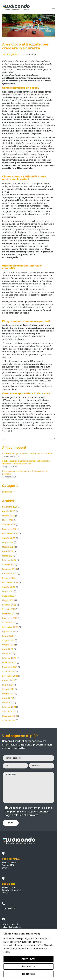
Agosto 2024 (9, 538)
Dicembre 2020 (9, 716)
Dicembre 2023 (9, 569)
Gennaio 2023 (9, 609)
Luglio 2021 (8, 685)
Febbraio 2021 (9, 707)
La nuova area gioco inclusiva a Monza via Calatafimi (27, 454)
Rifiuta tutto (29, 974)
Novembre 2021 (10, 667)
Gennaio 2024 (9, 565)
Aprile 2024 (8, 551)
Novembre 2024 (10, 529)
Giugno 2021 (8, 689)
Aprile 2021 (7, 698)
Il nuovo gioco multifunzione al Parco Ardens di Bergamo (25, 472)
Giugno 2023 (8, 596)
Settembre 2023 (10, 583)
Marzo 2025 (8, 520)
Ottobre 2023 (9, 578)
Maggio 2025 (8, 516)
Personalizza (29, 966)
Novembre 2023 (10, 574)
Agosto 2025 (9, 511)
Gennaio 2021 (9, 712)
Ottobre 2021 (9, 671)
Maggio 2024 (8, 547)
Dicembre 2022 (9, 614)
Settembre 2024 (10, 534)
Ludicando (31, 54)
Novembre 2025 (10, 507)
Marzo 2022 (8, 654)
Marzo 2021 (8, 703)
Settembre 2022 (10, 627)
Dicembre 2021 (9, 663)
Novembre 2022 (10, 618)
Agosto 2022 (9, 632)
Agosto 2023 (9, 587)
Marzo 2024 (8, 556)
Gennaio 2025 (9, 525)
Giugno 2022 (8, 640)
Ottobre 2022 (9, 623)
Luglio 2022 (8, 636)
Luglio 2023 (8, 591)
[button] (53, 7)
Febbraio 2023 (9, 605)
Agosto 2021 (8, 680)
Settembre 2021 (10, 676)
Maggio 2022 (8, 645)
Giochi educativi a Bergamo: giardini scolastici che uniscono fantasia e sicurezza (26, 462)
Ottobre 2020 (9, 720)
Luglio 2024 (8, 542)
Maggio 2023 (8, 600)
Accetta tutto (28, 959)
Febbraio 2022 (9, 658)
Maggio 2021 (8, 694)
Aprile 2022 (8, 649)
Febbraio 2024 (9, 560)
